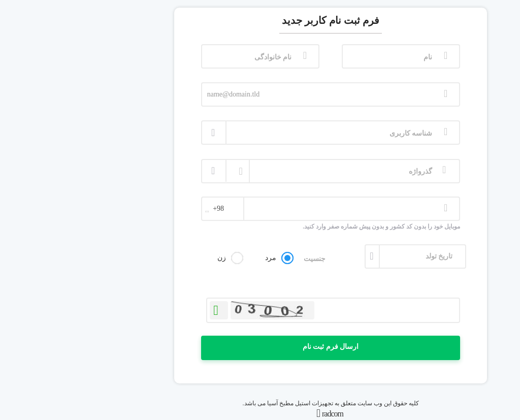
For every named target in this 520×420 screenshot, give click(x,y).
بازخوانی (148, 308)
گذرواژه (350, 171)
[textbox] (152, 209)
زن (151, 258)
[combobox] (152, 211)
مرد (200, 258)
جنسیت (244, 259)
